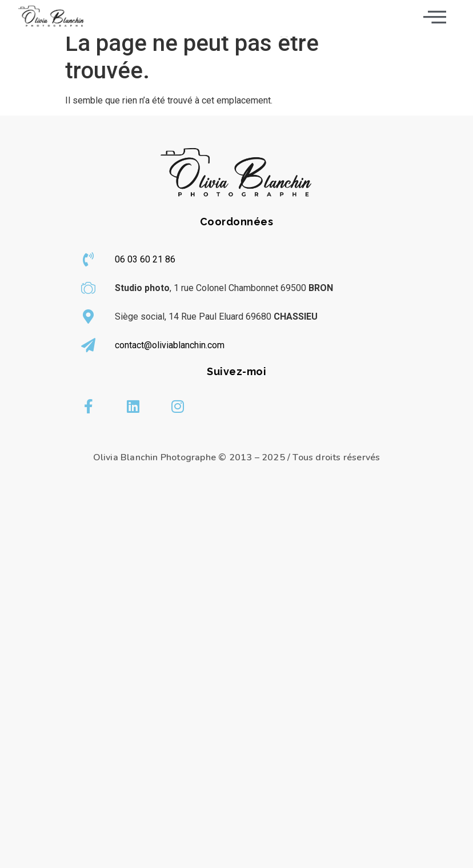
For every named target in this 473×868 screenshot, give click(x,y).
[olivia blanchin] (236, 690)
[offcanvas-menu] (435, 17)
